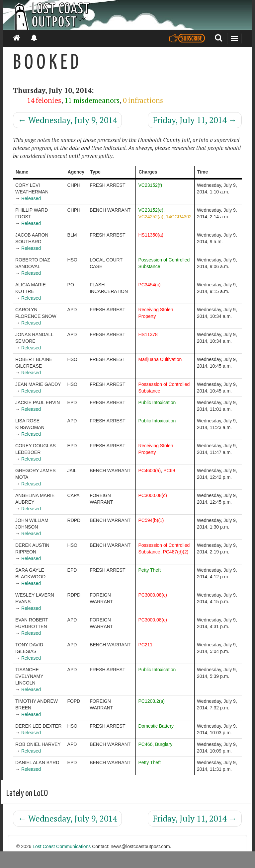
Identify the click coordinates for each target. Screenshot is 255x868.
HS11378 (148, 334)
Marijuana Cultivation (160, 359)
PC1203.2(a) (151, 701)
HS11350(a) (151, 235)
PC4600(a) (149, 470)
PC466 (145, 744)
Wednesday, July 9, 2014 (67, 120)
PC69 (169, 470)
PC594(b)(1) (151, 520)
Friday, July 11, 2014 (195, 120)
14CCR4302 (179, 217)
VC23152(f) (150, 185)
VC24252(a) (151, 217)
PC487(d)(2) (175, 552)
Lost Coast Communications (62, 846)
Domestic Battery (156, 726)
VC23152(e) (151, 210)
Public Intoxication (157, 402)
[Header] (127, 15)
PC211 (145, 645)
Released (31, 198)
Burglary (164, 744)
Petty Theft (149, 570)
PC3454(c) (149, 285)
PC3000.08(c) (152, 495)
